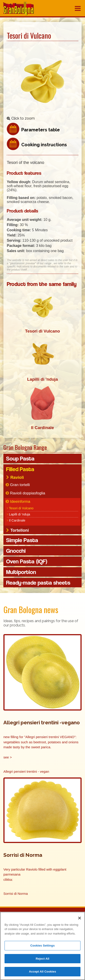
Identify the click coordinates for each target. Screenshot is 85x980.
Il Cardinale (17, 520)
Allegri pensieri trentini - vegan (26, 771)
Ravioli (17, 477)
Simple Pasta (22, 540)
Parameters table (41, 130)
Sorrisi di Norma (16, 894)
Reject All (42, 959)
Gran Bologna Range (25, 447)
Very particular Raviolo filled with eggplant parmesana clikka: (35, 874)
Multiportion (21, 572)
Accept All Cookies (43, 972)
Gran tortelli (20, 485)
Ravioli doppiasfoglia (28, 493)
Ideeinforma (20, 502)
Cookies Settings (43, 946)
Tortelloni (20, 530)
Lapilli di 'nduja (19, 514)
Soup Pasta (20, 458)
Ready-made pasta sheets (38, 583)
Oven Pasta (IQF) (27, 561)
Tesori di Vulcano (21, 508)
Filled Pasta (20, 469)
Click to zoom (23, 118)
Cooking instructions (44, 145)
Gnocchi (16, 551)
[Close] (80, 919)
